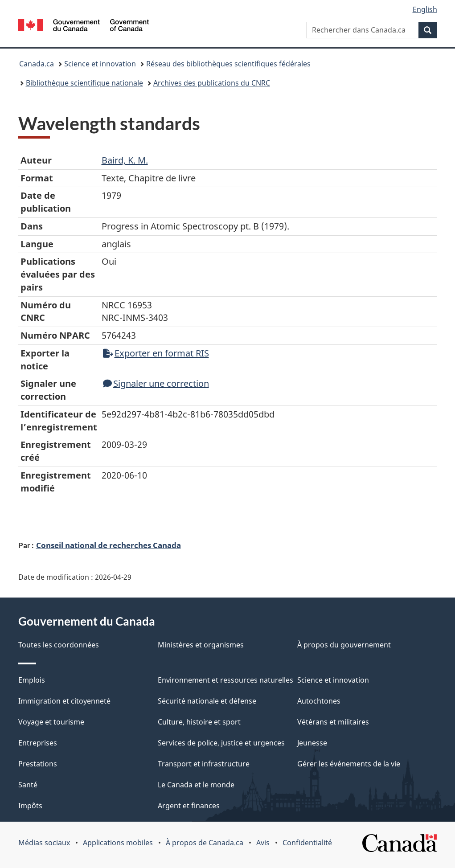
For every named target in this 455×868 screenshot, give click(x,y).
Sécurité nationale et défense (207, 701)
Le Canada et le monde (196, 785)
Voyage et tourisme (51, 722)
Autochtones (319, 701)
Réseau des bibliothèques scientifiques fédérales (228, 64)
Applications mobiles (118, 843)
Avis (263, 843)
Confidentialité (307, 843)
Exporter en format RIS (156, 353)
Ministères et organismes (201, 645)
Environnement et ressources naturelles (225, 680)
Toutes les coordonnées (59, 645)
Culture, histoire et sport (199, 722)
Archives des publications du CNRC (212, 83)
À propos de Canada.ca (205, 843)
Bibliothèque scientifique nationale (84, 83)
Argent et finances (189, 806)
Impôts (30, 806)
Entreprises (38, 743)
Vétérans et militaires (333, 722)
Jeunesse (312, 743)
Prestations (38, 764)
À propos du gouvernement (344, 645)
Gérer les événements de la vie (349, 764)
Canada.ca (37, 64)
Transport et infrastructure (204, 764)
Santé (28, 785)
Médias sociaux (44, 843)
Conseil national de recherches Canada (109, 545)
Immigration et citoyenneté (64, 701)
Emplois (32, 680)
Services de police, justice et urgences (221, 743)
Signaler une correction (156, 383)
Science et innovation (100, 64)
